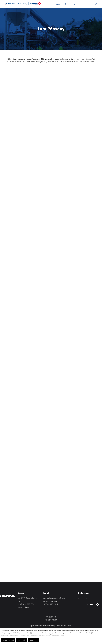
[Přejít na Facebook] (82, 598)
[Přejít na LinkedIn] (78, 598)
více (51, 635)
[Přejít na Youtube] (91, 598)
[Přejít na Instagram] (87, 598)
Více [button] (76, 4)
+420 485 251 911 (50, 604)
